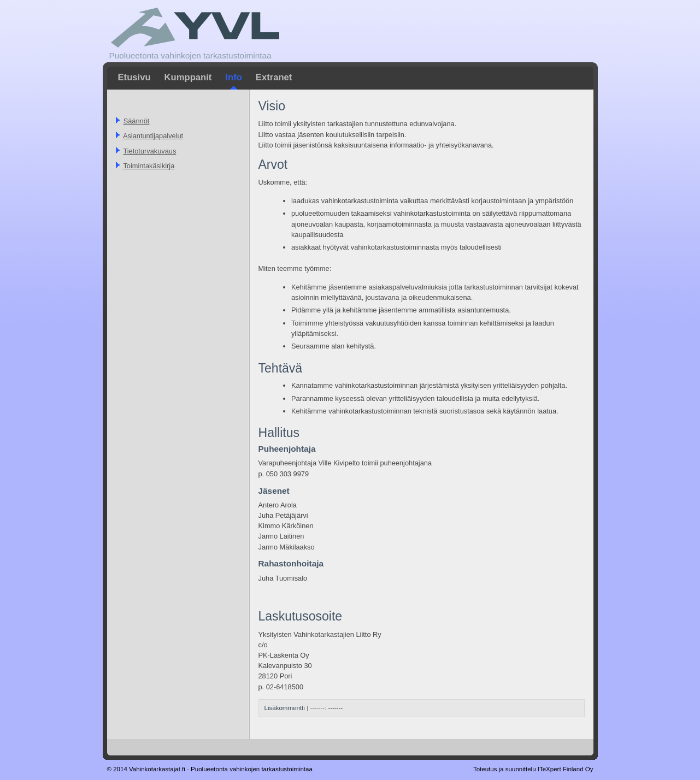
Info (233, 77)
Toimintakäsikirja (149, 166)
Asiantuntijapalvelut (153, 136)
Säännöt (137, 121)
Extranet (274, 77)
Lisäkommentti (285, 708)
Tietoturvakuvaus (149, 151)
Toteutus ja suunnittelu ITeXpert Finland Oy (533, 769)
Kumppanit (188, 77)
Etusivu (134, 77)
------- (335, 708)
